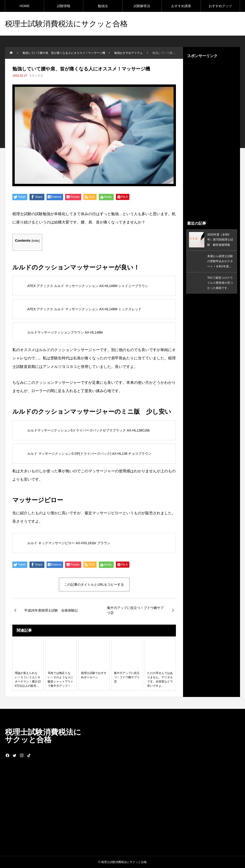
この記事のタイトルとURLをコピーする (94, 585)
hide (36, 241)
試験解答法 (142, 6)
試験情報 (64, 6)
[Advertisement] (212, 139)
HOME (25, 6)
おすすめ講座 (181, 6)
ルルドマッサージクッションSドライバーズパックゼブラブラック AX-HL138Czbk (89, 430)
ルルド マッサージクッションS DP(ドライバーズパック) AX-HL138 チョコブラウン (90, 454)
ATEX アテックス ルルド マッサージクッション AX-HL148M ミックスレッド (84, 309)
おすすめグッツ (220, 6)
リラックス (36, 76)
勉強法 (103, 6)
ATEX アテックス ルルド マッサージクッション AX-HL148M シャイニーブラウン (88, 286)
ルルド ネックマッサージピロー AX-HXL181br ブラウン (69, 543)
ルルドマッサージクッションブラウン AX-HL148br (65, 332)
